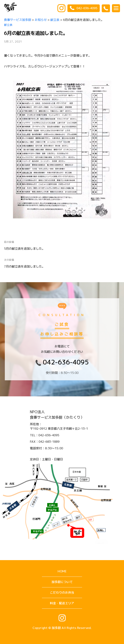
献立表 (8, 25)
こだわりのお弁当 (62, 593)
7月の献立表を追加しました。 (24, 266)
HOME (62, 571)
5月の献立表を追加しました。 (24, 249)
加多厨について (62, 582)
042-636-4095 (84, 8)
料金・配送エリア (62, 603)
